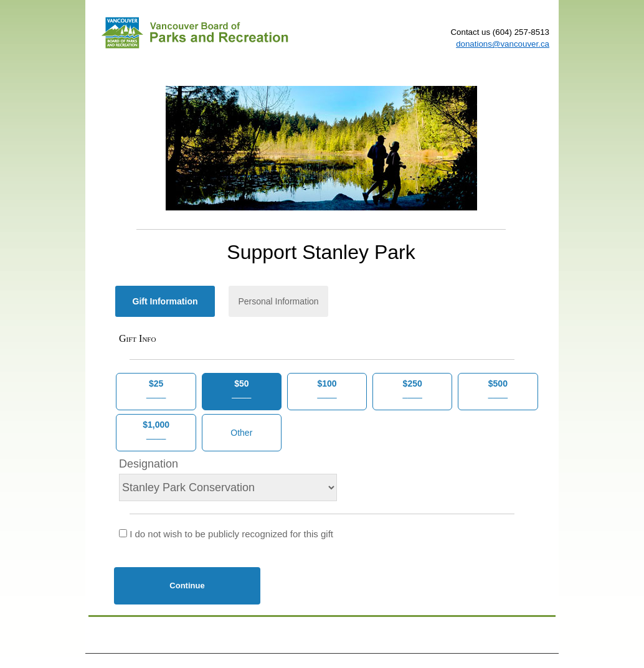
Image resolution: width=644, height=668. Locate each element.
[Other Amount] (242, 433)
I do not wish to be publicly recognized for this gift (226, 534)
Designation (149, 464)
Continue (187, 586)
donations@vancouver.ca (503, 44)
